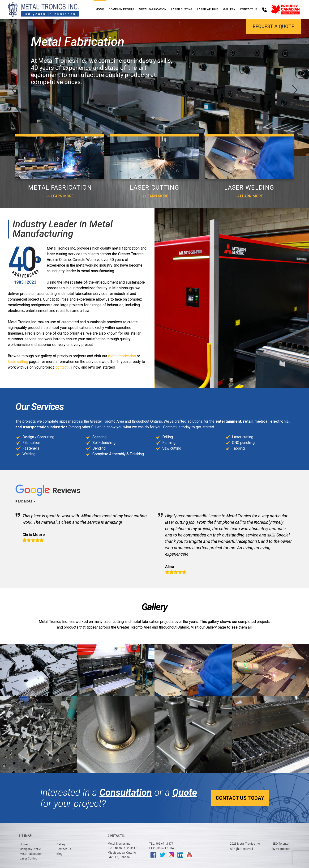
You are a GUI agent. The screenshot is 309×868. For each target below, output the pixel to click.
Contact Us (249, 9)
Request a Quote (273, 26)
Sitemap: (26, 836)
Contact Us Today (217, 798)
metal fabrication (122, 356)
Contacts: (116, 836)
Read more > (25, 502)
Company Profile (121, 9)
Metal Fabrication (153, 9)
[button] (295, 90)
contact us (64, 367)
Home (100, 9)
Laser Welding (208, 9)
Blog (59, 854)
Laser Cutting (182, 9)
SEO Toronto (280, 844)
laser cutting (18, 362)
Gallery (229, 9)
